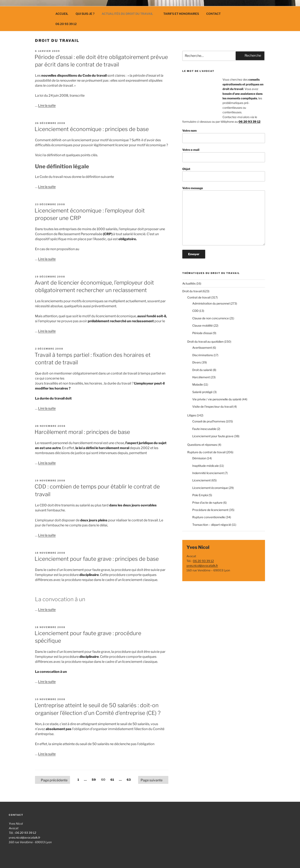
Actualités (189, 283)
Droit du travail (192, 291)
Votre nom (224, 136)
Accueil (62, 14)
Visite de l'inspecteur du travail (212, 407)
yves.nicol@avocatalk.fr (202, 565)
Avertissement (202, 348)
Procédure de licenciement (210, 510)
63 (130, 779)
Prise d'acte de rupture (207, 503)
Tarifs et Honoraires (181, 14)
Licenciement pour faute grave (213, 436)
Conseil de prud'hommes (209, 421)
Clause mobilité (202, 325)
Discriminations (203, 355)
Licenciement (201, 480)
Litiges (192, 415)
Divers (197, 362)
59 (95, 779)
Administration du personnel (211, 303)
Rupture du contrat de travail (206, 452)
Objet (224, 174)
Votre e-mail (224, 155)
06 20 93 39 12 (66, 24)
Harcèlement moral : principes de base (82, 432)
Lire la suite (47, 106)
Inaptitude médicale (206, 466)
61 (113, 779)
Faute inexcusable (204, 429)
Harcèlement (201, 377)
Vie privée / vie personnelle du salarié (217, 399)
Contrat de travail (199, 297)
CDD (195, 311)
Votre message (224, 216)
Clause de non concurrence (211, 318)
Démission (199, 458)
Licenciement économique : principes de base (92, 129)
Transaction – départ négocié (212, 525)
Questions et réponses (202, 445)
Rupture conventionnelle (209, 517)
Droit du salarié (202, 370)
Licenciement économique (210, 488)
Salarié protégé (202, 392)
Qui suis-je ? (85, 14)
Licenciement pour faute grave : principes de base (97, 559)
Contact (213, 14)
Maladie (198, 384)
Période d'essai (202, 333)
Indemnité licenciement (208, 473)
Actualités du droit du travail (129, 14)
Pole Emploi (200, 495)
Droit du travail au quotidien (205, 342)
